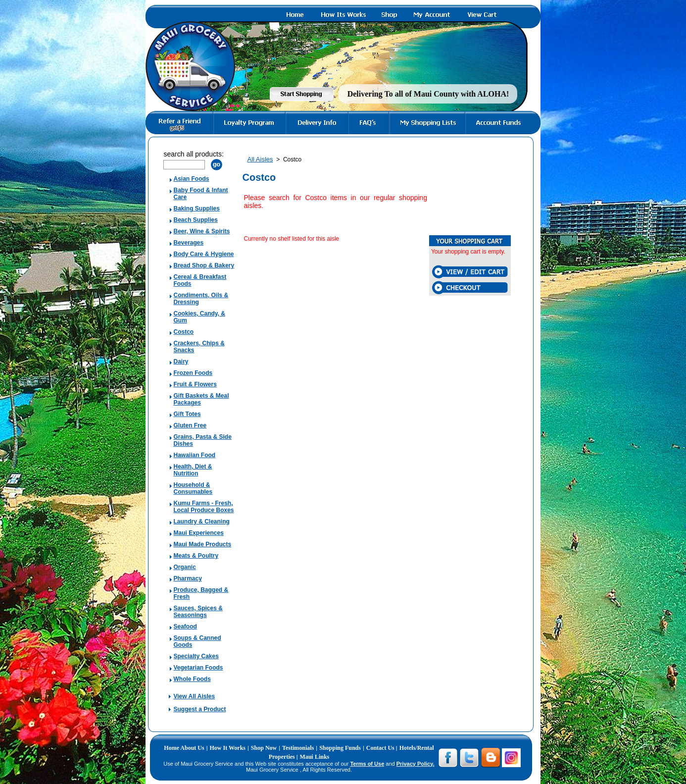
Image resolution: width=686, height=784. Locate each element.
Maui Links (315, 757)
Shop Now (264, 748)
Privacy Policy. (416, 764)
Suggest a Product (199, 709)
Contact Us (381, 748)
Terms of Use (367, 764)
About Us (192, 748)
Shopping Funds (340, 748)
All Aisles (260, 159)
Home (172, 748)
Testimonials (298, 748)
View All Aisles (194, 696)
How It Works (228, 748)
